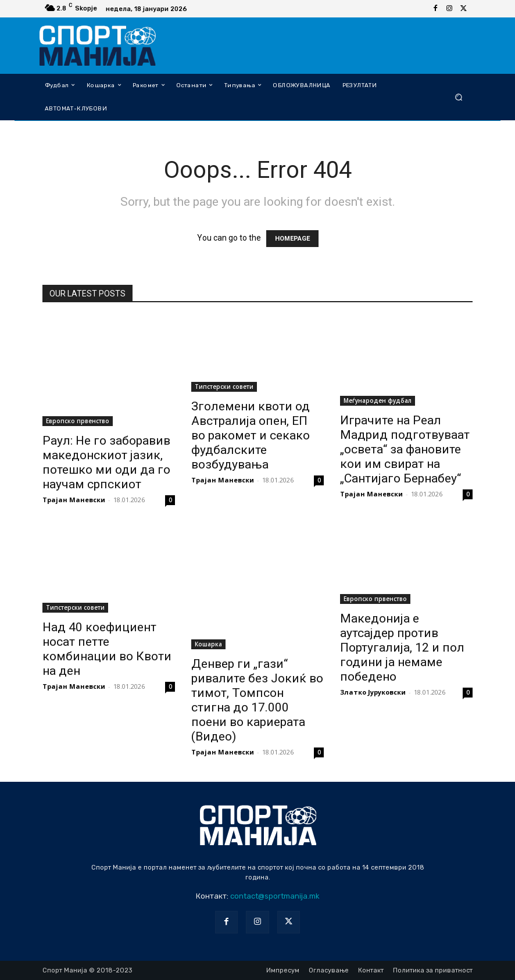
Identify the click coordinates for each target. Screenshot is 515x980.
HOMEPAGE (292, 239)
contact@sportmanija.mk (275, 896)
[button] (459, 97)
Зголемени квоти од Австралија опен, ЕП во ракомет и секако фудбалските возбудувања (251, 435)
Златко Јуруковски (373, 692)
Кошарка (208, 644)
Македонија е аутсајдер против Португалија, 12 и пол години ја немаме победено (402, 648)
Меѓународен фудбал (378, 400)
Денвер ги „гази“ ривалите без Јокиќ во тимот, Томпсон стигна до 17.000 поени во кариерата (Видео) (257, 700)
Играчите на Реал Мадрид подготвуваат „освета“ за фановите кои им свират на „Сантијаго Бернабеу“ (405, 449)
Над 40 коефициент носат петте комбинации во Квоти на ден (107, 649)
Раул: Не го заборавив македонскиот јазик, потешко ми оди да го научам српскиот (106, 462)
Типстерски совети (224, 387)
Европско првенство (78, 421)
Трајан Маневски (74, 500)
